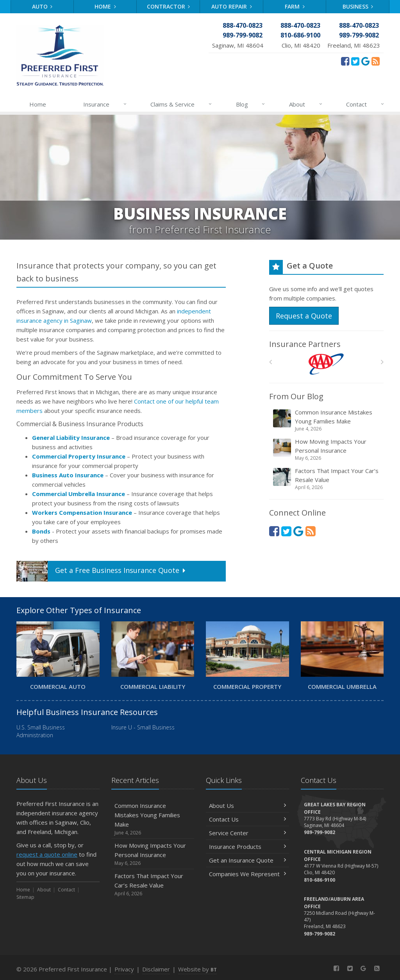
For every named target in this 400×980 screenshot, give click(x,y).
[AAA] (326, 364)
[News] (376, 61)
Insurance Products (247, 847)
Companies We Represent (247, 874)
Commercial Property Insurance (79, 456)
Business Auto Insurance (68, 475)
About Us (247, 806)
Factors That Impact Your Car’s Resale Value (327, 479)
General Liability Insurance (71, 438)
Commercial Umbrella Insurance (79, 494)
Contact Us (247, 819)
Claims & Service (181, 104)
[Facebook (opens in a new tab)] (345, 61)
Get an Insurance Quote (247, 860)
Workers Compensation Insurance (82, 512)
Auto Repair (232, 6)
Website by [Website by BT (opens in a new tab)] (197, 969)
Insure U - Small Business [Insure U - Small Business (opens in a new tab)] (143, 727)
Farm (295, 6)
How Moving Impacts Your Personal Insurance (327, 450)
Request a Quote (304, 316)
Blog (251, 104)
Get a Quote (102, 571)
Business (358, 6)
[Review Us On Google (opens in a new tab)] (365, 61)
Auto (42, 6)
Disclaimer (156, 969)
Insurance (105, 104)
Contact (365, 104)
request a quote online (47, 854)
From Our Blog (296, 396)
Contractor (169, 6)
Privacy (124, 969)
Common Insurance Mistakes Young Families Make (327, 420)
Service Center (247, 833)
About (306, 104)
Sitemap (25, 897)
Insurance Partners (305, 344)
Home (105, 6)
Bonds (41, 531)
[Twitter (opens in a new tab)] (355, 61)
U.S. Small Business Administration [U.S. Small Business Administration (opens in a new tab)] (41, 731)
